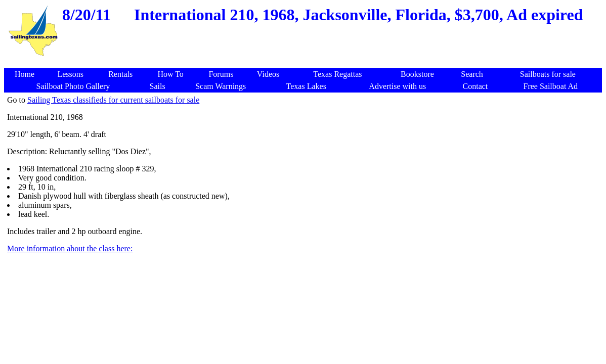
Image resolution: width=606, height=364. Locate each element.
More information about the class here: (70, 248)
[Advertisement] (305, 63)
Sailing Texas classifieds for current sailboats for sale (113, 100)
